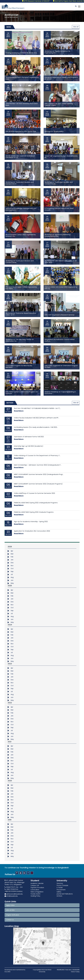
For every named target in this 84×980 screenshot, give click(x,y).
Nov (12, 566)
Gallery (59, 892)
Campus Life (35, 886)
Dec (12, 563)
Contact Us (10, 920)
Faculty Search (35, 894)
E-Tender (60, 888)
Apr (12, 551)
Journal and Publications (65, 894)
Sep (12, 572)
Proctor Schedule (62, 886)
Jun (12, 581)
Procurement (61, 890)
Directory (60, 884)
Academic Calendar (37, 884)
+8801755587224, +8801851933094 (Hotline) (14, 891)
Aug (12, 578)
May (12, 584)
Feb (12, 557)
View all (76, 27)
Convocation (35, 890)
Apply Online (10, 906)
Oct (12, 569)
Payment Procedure (37, 888)
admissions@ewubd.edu (14, 894)
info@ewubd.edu (11, 897)
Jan (12, 560)
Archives (59, 896)
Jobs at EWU (10, 911)
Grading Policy (35, 896)
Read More (19, 411)
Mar (12, 554)
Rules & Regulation (37, 892)
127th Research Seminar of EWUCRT (45, 1)
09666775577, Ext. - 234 (13, 888)
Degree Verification (13, 915)
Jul (12, 575)
